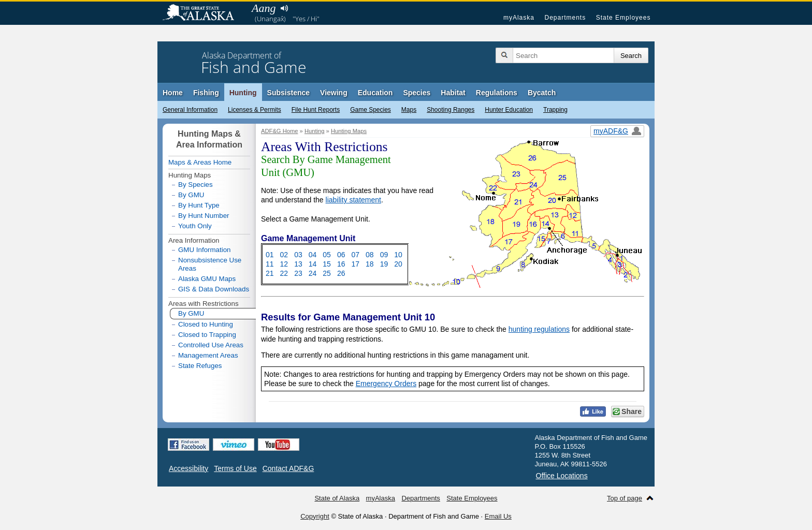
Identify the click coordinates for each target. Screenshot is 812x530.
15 (327, 264)
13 (298, 264)
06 (341, 255)
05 (327, 255)
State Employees (624, 18)
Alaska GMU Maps (207, 279)
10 (398, 255)
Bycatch (542, 93)
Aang (264, 8)
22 (284, 273)
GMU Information (205, 250)
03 (298, 255)
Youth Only (195, 226)
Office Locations (562, 476)
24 (313, 273)
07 (355, 255)
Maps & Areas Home (200, 162)
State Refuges (200, 366)
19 (384, 264)
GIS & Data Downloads (214, 289)
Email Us (498, 516)
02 (284, 255)
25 (327, 273)
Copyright (315, 516)
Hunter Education (509, 110)
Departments (565, 18)
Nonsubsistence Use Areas (210, 264)
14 (313, 264)
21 (270, 273)
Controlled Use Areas (211, 345)
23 (298, 273)
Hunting (243, 93)
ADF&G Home (280, 131)
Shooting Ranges (451, 110)
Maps (409, 110)
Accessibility (189, 468)
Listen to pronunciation (284, 8)
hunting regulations (539, 329)
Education (375, 93)
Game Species (371, 110)
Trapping (555, 110)
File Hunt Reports (316, 110)
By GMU (191, 195)
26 (341, 273)
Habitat (453, 93)
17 (355, 264)
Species (417, 93)
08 (370, 255)
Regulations (497, 93)
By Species (195, 185)
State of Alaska (204, 13)
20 (398, 264)
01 (270, 255)
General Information (190, 110)
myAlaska (519, 18)
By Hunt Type (199, 205)
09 (384, 255)
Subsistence (288, 93)
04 (313, 255)
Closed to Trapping (207, 335)
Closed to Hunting (206, 324)
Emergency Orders (386, 384)
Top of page (625, 498)
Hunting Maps (349, 131)
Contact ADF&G (288, 468)
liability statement (353, 200)
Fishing (206, 93)
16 (341, 264)
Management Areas (208, 355)
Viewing (334, 93)
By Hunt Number (204, 216)
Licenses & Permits (255, 110)
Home (173, 93)
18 (370, 264)
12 (284, 264)
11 (270, 264)
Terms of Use (235, 468)
